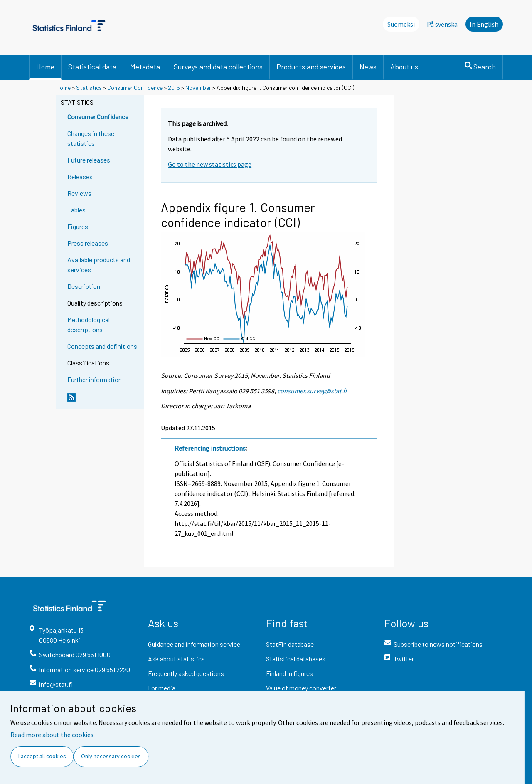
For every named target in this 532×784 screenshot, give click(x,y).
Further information (95, 379)
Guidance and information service (194, 644)
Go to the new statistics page (210, 164)
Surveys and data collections (218, 67)
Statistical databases (296, 659)
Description (84, 286)
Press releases (88, 243)
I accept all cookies (42, 756)
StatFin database (290, 644)
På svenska (442, 24)
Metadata (145, 67)
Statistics (89, 88)
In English (484, 24)
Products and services (311, 67)
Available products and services (99, 265)
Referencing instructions (210, 448)
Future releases (89, 160)
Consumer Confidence (135, 88)
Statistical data (92, 67)
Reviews (79, 193)
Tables (76, 210)
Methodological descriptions (89, 324)
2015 (174, 88)
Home (45, 67)
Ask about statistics (176, 659)
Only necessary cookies (111, 756)
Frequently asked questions (186, 673)
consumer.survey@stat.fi (312, 391)
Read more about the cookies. (53, 735)
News (368, 67)
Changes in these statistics (91, 138)
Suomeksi (401, 24)
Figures (78, 226)
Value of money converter (301, 688)
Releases (80, 176)
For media (162, 688)
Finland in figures (289, 673)
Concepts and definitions (102, 346)
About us (404, 67)
